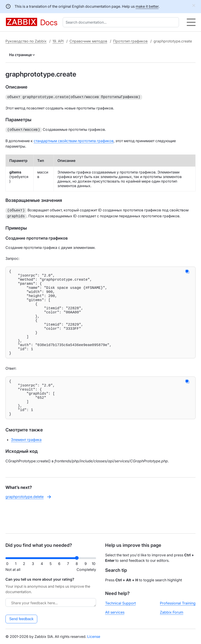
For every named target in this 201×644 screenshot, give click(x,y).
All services (115, 612)
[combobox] (122, 22)
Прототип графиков (130, 41)
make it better (147, 6)
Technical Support (120, 603)
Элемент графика (26, 465)
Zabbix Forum (172, 612)
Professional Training (178, 603)
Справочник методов (88, 41)
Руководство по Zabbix (26, 41)
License (94, 637)
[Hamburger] (191, 22)
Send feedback (21, 619)
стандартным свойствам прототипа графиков (74, 140)
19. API (58, 41)
